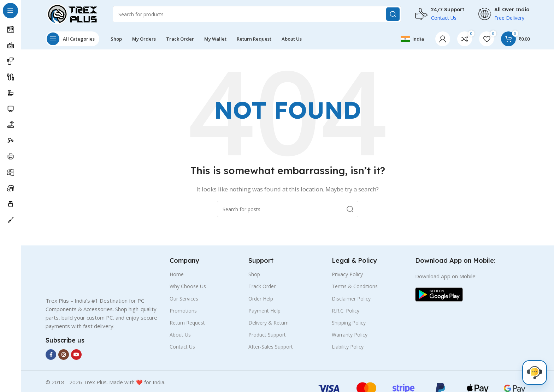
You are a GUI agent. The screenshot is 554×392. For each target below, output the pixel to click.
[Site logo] (72, 13)
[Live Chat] (535, 373)
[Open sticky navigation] (72, 39)
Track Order (262, 286)
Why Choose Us (188, 286)
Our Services (184, 299)
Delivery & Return (269, 323)
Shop (254, 274)
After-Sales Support (271, 347)
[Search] (257, 14)
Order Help (261, 299)
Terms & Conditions (355, 286)
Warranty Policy (350, 335)
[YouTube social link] (76, 355)
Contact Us (182, 347)
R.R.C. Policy (346, 311)
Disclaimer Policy (351, 299)
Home (177, 274)
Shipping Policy (349, 323)
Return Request (187, 323)
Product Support (267, 335)
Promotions (183, 311)
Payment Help (264, 311)
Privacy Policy (347, 274)
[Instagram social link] (64, 355)
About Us (180, 335)
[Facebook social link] (51, 355)
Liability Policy (348, 347)
